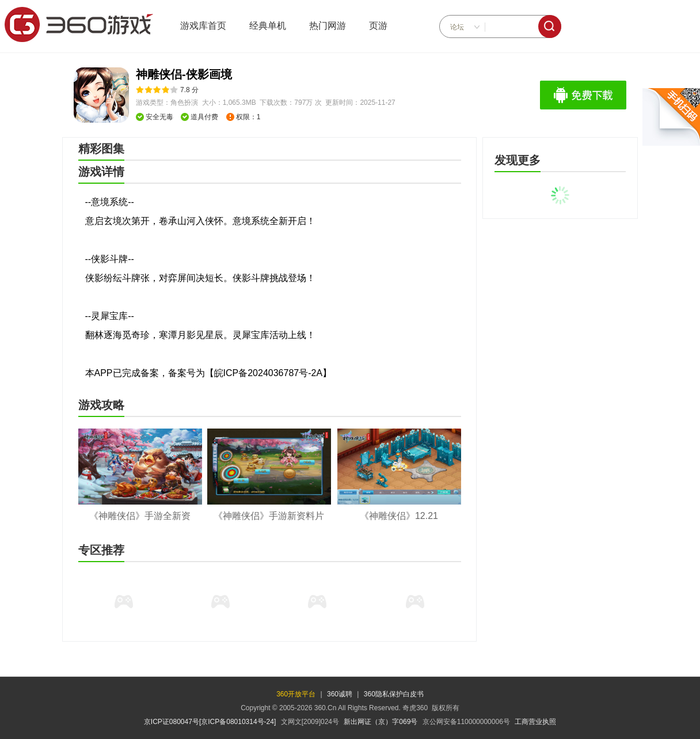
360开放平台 (296, 694)
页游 (378, 26)
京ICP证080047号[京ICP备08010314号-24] (210, 722)
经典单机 (268, 26)
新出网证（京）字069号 (381, 722)
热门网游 (328, 26)
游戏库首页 (203, 26)
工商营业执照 (535, 722)
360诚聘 (340, 694)
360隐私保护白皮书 (394, 694)
